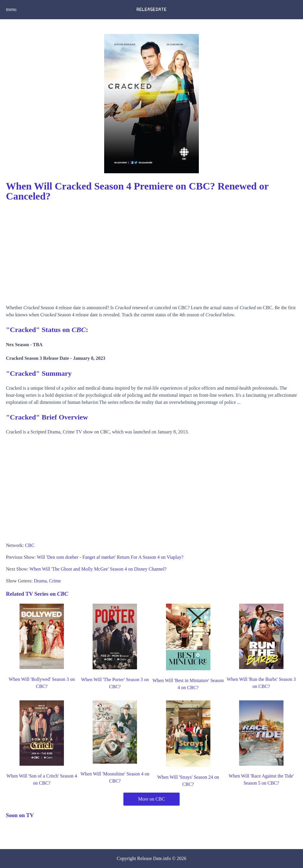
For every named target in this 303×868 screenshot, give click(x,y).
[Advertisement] (151, 251)
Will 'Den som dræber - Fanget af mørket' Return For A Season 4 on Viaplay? (110, 557)
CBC (30, 545)
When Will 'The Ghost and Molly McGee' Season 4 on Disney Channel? (98, 569)
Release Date (150, 858)
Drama (40, 581)
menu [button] (11, 9)
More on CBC (152, 799)
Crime (55, 581)
